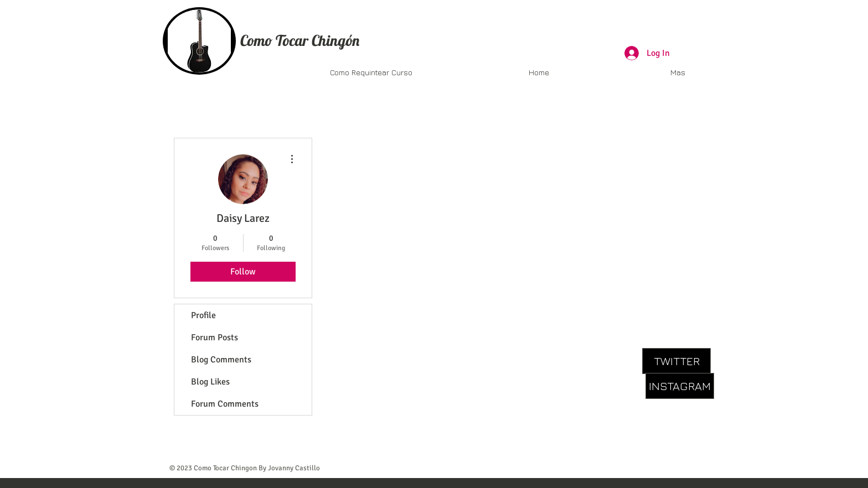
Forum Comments (225, 404)
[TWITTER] (676, 361)
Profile (203, 315)
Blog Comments (221, 360)
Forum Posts (215, 338)
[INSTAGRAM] (680, 386)
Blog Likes (210, 382)
